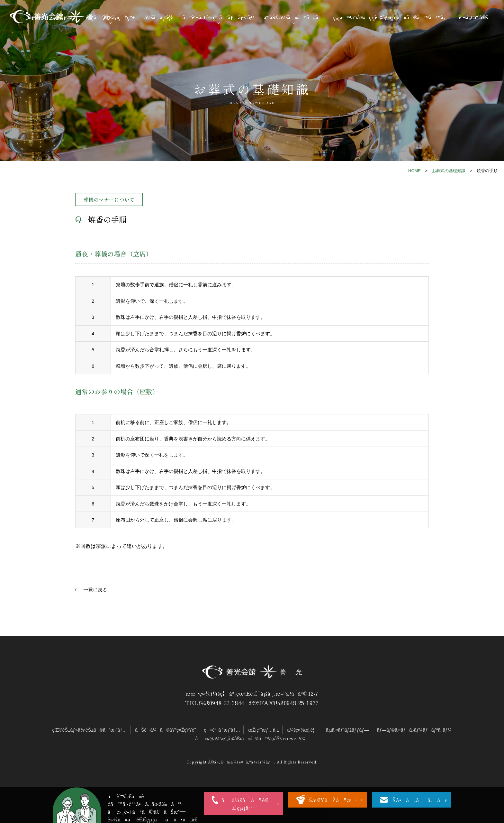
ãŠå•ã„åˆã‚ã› (416, 800)
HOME (414, 171)
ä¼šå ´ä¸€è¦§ (158, 17)
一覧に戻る (95, 590)
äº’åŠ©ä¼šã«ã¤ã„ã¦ (293, 17)
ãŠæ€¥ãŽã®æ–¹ (329, 800)
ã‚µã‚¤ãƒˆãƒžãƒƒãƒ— (347, 730)
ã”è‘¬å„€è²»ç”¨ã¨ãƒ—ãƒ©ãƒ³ (218, 17)
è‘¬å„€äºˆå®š (473, 17)
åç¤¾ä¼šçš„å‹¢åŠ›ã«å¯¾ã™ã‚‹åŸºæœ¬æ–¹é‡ (252, 739)
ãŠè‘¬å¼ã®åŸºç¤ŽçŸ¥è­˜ (165, 730)
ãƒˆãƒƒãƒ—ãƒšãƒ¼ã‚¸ (52, 17)
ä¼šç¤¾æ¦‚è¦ (303, 730)
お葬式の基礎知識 (449, 171)
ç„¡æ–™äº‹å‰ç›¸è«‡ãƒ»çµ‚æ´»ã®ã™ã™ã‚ (391, 17)
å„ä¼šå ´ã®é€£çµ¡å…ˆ (245, 804)
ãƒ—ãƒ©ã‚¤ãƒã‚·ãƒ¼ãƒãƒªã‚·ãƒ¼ (414, 730)
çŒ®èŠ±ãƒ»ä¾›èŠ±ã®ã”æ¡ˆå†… (89, 730)
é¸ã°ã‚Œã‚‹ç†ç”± (110, 17)
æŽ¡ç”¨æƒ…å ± (264, 730)
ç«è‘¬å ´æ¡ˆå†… (222, 730)
